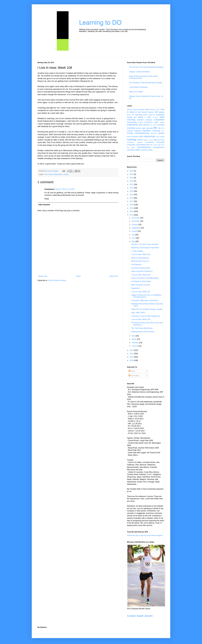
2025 (132, 174)
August (135, 231)
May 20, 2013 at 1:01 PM (65, 189)
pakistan (161, 133)
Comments (134, 376)
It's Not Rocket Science (144, 112)
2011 (132, 354)
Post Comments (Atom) (57, 280)
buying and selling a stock (139, 117)
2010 (132, 357)
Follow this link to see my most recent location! (145, 535)
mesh (163, 131)
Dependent (136, 288)
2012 (132, 350)
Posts (132, 371)
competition (159, 120)
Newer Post (43, 276)
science (140, 140)
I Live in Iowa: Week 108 (141, 275)
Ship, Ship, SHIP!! (138, 313)
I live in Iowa (48, 174)
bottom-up (152, 115)
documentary (132, 122)
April (134, 336)
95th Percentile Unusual (140, 285)
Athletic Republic (133, 110)
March (134, 339)
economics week (151, 122)
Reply (47, 199)
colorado (140, 120)
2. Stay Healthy (137, 251)
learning (150, 128)
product (135, 137)
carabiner (155, 117)
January (135, 346)
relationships (58, 174)
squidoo (151, 140)
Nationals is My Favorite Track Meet (145, 248)
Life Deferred (136, 265)
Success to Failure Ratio (141, 268)
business (160, 115)
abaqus (162, 112)
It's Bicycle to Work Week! (141, 281)
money (130, 133)
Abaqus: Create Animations (140, 72)
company (149, 120)
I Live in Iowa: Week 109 (141, 254)
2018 (132, 198)
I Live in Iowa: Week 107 (141, 292)
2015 (132, 208)
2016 (132, 205)
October (135, 225)
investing (131, 128)
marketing (156, 131)
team (148, 145)
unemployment (144, 147)
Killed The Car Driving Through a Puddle (147, 309)
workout (144, 150)
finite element (144, 125)
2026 (132, 171)
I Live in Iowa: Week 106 (141, 319)
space (146, 140)
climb (162, 117)
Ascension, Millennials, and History (145, 300)
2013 (132, 215)
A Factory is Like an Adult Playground (146, 316)
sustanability (141, 145)
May (134, 241)
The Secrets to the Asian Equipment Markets (146, 67)
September (136, 228)
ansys (129, 115)
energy (162, 122)
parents (130, 137)
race (141, 136)
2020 (132, 191)
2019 (132, 195)
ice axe (153, 125)
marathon (147, 131)
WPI (156, 112)
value (138, 150)
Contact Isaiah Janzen (140, 616)
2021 (132, 188)
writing (150, 150)
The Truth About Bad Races (142, 328)
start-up (157, 140)
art (133, 115)
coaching (131, 120)
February (135, 343)
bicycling (139, 115)
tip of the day (156, 145)
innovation (161, 125)
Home (78, 276)
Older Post (113, 276)
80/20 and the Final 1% (140, 261)
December (136, 218)
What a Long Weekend (140, 258)
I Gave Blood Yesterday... (139, 87)
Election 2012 (154, 110)
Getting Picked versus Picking (143, 332)
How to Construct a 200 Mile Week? (145, 278)
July (134, 235)
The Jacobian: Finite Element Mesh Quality (146, 83)
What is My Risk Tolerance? (142, 271)
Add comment (44, 205)
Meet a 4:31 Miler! (136, 92)
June (134, 238)
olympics (154, 133)
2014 (132, 211)
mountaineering (142, 133)
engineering (132, 125)
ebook (141, 122)
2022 (132, 184)
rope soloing (160, 137)
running (66, 174)
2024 (132, 178)
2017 (132, 201)
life (155, 128)
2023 (132, 181)
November (136, 221)
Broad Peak (144, 110)
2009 (132, 360)
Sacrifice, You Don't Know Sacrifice (145, 244)
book (145, 115)
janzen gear (141, 128)
